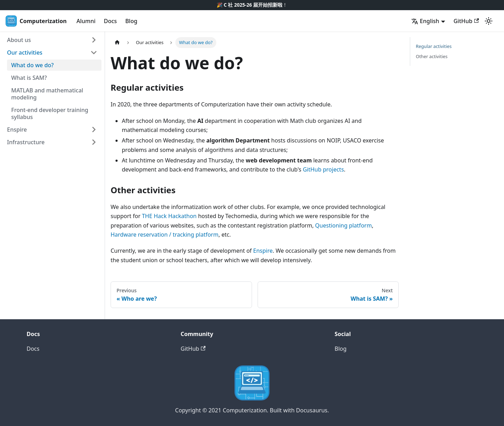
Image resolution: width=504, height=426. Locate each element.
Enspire (17, 130)
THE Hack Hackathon (169, 216)
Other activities (432, 56)
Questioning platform (343, 225)
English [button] (425, 21)
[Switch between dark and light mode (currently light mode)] (489, 21)
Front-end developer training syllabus (50, 113)
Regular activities (434, 46)
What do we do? (33, 65)
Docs (110, 21)
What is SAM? (29, 78)
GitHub (466, 21)
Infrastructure (26, 142)
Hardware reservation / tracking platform (164, 235)
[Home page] (117, 43)
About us (19, 40)
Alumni (86, 21)
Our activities (25, 53)
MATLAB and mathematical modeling (47, 94)
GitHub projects (323, 169)
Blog (131, 21)
